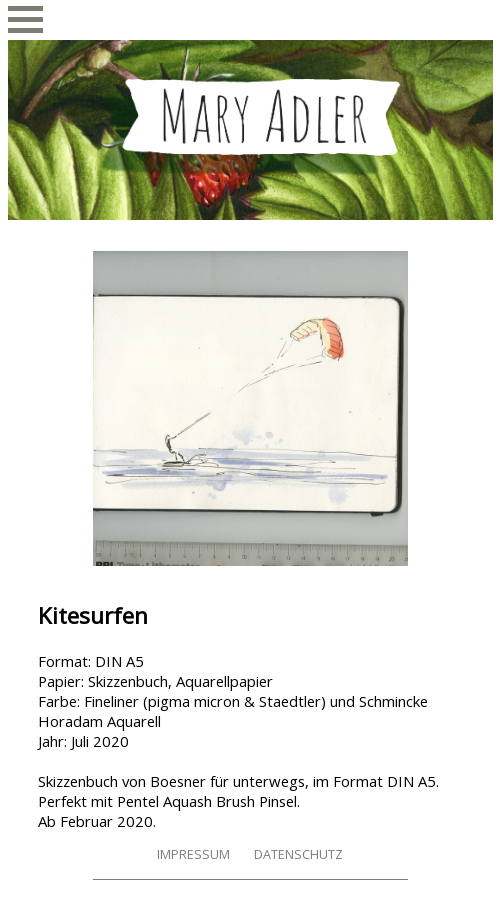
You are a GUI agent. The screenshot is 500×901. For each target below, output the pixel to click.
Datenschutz (298, 854)
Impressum (193, 854)
